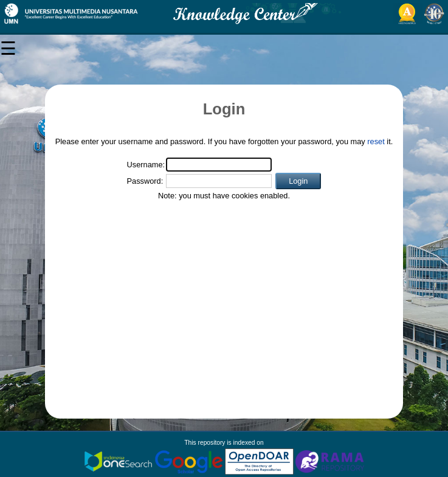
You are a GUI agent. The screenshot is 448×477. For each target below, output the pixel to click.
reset (376, 141)
